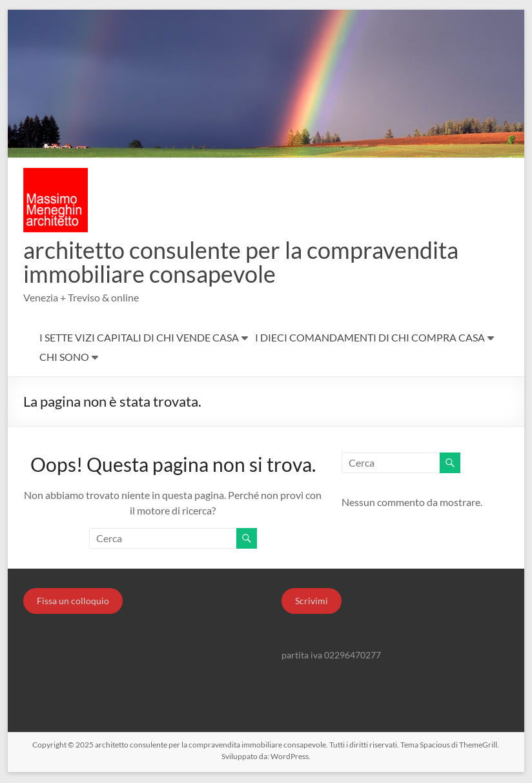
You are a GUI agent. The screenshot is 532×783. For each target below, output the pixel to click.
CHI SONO (64, 358)
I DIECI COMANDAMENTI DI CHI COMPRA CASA (370, 339)
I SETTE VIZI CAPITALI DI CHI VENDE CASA (139, 339)
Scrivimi (312, 602)
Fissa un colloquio (73, 602)
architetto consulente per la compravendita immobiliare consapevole (241, 263)
